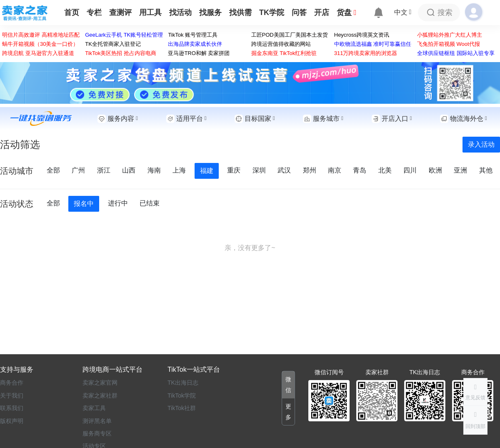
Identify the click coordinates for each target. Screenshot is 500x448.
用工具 (150, 13)
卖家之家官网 (100, 383)
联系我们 (12, 408)
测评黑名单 (97, 421)
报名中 (84, 204)
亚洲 (461, 170)
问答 (299, 13)
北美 (386, 170)
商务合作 (12, 383)
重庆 (234, 170)
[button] (475, 420)
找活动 (180, 13)
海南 (155, 170)
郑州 (310, 170)
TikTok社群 (182, 408)
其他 (486, 170)
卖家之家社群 (100, 395)
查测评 (120, 13)
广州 (79, 170)
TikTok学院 (182, 395)
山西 (130, 170)
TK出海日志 (183, 383)
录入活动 (481, 144)
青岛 (360, 170)
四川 (411, 170)
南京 (335, 170)
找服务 (210, 13)
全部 (54, 170)
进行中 (118, 203)
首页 (72, 13)
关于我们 (12, 395)
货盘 (347, 13)
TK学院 (272, 13)
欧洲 (436, 170)
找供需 (240, 13)
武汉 (285, 170)
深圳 (260, 170)
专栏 (94, 13)
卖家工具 (94, 408)
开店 (322, 13)
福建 (207, 171)
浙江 (105, 170)
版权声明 (12, 421)
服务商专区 (97, 433)
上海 (180, 170)
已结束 (150, 203)
